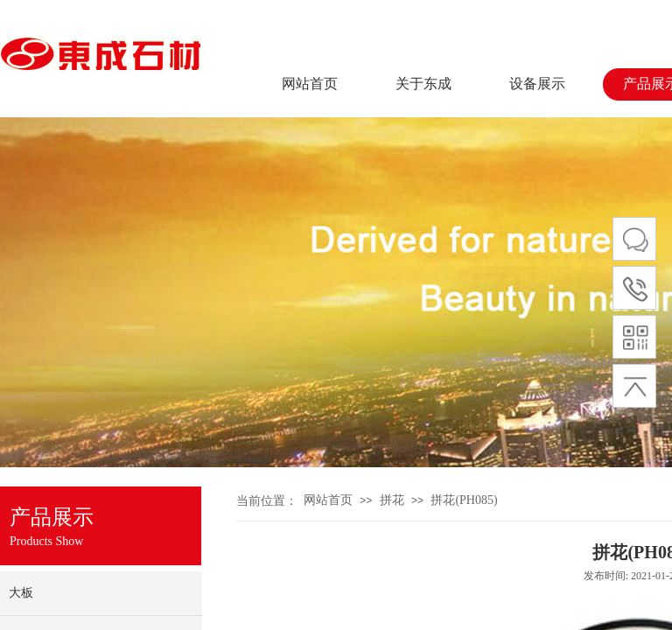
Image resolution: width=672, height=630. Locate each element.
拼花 (392, 500)
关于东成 (423, 84)
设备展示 (537, 84)
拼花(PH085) (464, 500)
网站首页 (310, 84)
